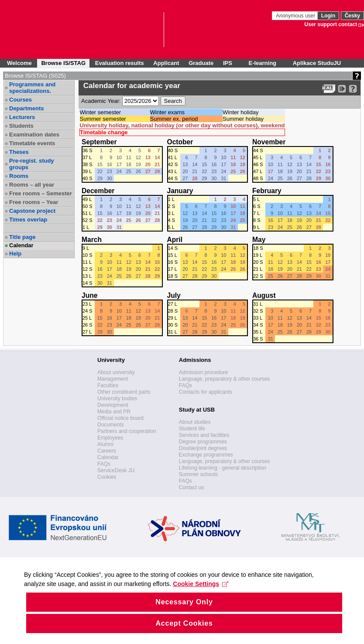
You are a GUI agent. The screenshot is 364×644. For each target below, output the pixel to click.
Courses (21, 100)
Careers (107, 451)
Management (113, 379)
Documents (111, 425)
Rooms (19, 176)
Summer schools (198, 474)
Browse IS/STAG (63, 63)
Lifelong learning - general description (223, 468)
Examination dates (34, 135)
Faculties (108, 385)
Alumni (105, 444)
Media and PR (114, 412)
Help (15, 254)
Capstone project (32, 211)
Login (328, 16)
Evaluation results (120, 63)
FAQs (104, 464)
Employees (110, 438)
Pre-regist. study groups (32, 164)
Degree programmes (203, 442)
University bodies (117, 399)
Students (21, 126)
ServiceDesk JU (116, 470)
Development (113, 405)
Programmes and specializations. (32, 88)
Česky (352, 16)
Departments (26, 108)
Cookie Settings (203, 597)
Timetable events (32, 143)
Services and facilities (204, 435)
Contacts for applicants (206, 392)
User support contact (331, 24)
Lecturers (22, 117)
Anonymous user (296, 16)
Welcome (19, 63)
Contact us (191, 487)
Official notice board (120, 418)
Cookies (107, 477)
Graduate (201, 63)
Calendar (21, 245)
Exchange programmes (206, 455)
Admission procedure (204, 372)
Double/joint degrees (203, 448)
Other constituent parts (124, 392)
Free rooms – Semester (41, 193)
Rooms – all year (32, 185)
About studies (195, 422)
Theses (19, 152)
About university (116, 372)
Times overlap (28, 220)
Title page (22, 237)
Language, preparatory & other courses (225, 379)
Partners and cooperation (127, 431)
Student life (192, 429)
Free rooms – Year (34, 202)
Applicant (166, 63)
